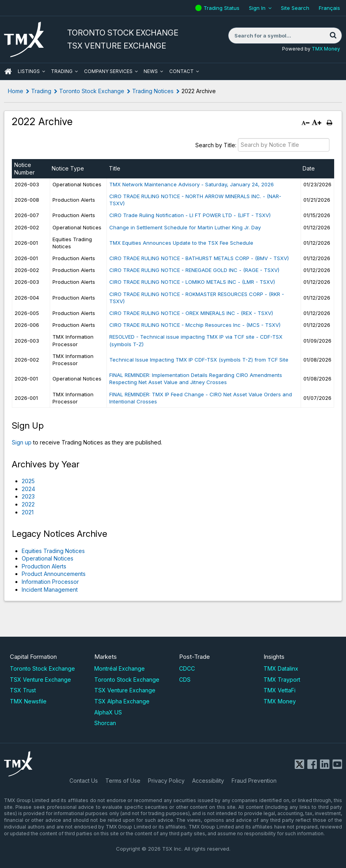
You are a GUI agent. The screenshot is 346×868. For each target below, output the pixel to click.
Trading (62, 71)
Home (16, 91)
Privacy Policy (166, 781)
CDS (185, 680)
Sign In (257, 8)
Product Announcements (54, 574)
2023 (28, 496)
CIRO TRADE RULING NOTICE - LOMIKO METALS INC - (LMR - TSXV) (192, 282)
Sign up (22, 442)
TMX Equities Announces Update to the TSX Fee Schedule (181, 243)
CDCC (187, 668)
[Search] (333, 36)
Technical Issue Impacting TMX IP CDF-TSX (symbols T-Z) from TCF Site (199, 360)
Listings (29, 71)
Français (329, 8)
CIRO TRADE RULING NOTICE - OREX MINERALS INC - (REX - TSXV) (191, 313)
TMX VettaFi (280, 690)
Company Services (108, 71)
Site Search (295, 8)
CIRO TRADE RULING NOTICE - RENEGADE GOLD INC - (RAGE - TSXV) (194, 270)
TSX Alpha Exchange (122, 701)
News (151, 71)
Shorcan (105, 723)
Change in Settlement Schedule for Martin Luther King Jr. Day (185, 227)
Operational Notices (48, 558)
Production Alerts (44, 566)
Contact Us (84, 781)
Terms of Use (123, 781)
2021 (28, 512)
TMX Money (326, 49)
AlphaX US (108, 712)
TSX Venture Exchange (40, 680)
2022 (28, 504)
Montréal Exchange (120, 668)
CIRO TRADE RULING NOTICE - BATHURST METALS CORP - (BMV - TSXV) (199, 258)
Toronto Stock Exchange (92, 91)
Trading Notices (153, 91)
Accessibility (208, 781)
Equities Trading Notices (53, 551)
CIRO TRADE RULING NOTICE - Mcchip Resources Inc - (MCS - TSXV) (195, 325)
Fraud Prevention (254, 781)
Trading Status (223, 8)
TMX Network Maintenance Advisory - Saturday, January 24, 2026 (192, 184)
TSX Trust (23, 690)
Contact (181, 71)
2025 (28, 481)
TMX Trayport (282, 680)
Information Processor (50, 582)
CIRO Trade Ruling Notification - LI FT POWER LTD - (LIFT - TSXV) (190, 215)
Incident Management (50, 590)
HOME (8, 71)
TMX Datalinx (281, 668)
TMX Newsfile (28, 701)
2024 (28, 489)
